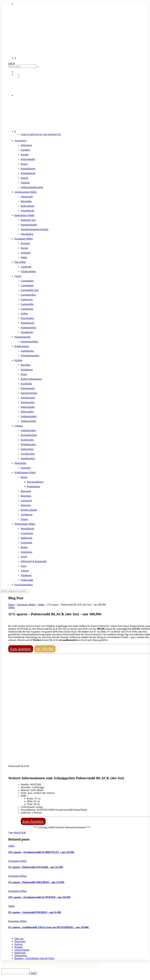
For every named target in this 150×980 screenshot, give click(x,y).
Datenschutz (21, 955)
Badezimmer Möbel (25, 215)
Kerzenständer (28, 159)
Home (11, 605)
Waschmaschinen (29, 342)
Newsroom (20, 941)
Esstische (25, 243)
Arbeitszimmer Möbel (26, 192)
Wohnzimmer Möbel (25, 524)
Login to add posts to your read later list (41, 134)
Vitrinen (25, 571)
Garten (18, 276)
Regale (24, 547)
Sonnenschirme (28, 328)
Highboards (27, 538)
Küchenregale (28, 388)
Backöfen (26, 365)
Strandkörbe (27, 332)
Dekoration (26, 145)
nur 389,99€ (45, 649)
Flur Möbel (20, 262)
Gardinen (25, 150)
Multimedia (20, 463)
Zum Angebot (21, 649)
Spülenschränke (29, 416)
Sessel (24, 557)
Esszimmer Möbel (24, 239)
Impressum (20, 953)
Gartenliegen (27, 285)
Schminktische (28, 173)
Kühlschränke (28, 407)
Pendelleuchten (28, 444)
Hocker (24, 248)
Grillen (24, 313)
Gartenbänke (27, 281)
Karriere (19, 944)
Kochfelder (26, 384)
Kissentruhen (27, 318)
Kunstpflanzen (28, 169)
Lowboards (26, 543)
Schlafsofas (27, 552)
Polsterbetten (34, 486)
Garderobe (26, 267)
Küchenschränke (29, 393)
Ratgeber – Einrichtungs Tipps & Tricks (34, 958)
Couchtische (27, 533)
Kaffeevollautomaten (31, 379)
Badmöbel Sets (28, 220)
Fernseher (26, 468)
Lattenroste (26, 501)
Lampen (19, 426)
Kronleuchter (27, 440)
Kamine (25, 155)
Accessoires (20, 141)
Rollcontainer (28, 206)
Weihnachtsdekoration (32, 187)
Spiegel (25, 178)
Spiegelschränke (29, 225)
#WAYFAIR (20, 833)
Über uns (19, 939)
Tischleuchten (28, 454)
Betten (24, 477)
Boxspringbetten (35, 482)
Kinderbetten (27, 351)
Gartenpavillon (28, 295)
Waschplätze (27, 234)
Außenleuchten (28, 430)
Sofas (24, 566)
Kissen (24, 164)
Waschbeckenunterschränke (35, 229)
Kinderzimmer (22, 346)
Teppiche (25, 183)
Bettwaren (26, 491)
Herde (24, 374)
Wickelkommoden (30, 356)
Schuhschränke (28, 271)
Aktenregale (27, 197)
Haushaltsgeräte (22, 337)
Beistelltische (27, 529)
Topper (24, 519)
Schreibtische (27, 211)
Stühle (24, 257)
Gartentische (27, 309)
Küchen (18, 360)
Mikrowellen (27, 412)
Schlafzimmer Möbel (25, 472)
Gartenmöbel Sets (30, 290)
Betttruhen (26, 496)
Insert (36, 974)
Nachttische (27, 515)
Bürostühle (26, 201)
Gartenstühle (27, 304)
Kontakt (19, 947)
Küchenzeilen (28, 402)
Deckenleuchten (29, 435)
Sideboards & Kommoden (34, 561)
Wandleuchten (28, 458)
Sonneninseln (27, 323)
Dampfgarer (27, 370)
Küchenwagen (28, 398)
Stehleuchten (27, 449)
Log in (12, 63)
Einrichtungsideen (24, 585)
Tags (11, 833)
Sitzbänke (26, 253)
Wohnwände (27, 580)
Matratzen (26, 505)
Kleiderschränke (29, 510)
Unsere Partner (22, 950)
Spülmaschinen (28, 421)
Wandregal (26, 575)
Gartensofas (27, 299)
